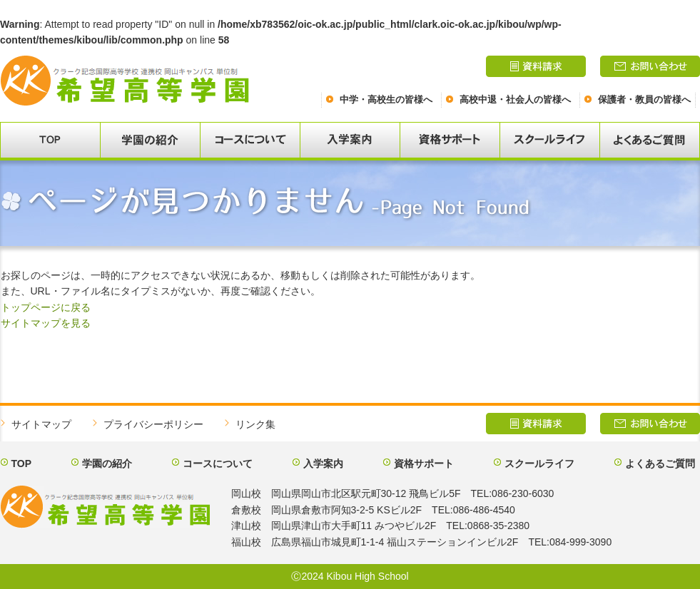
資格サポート (424, 463)
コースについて (218, 463)
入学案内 (323, 463)
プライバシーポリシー (153, 424)
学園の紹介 (107, 463)
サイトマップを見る (46, 323)
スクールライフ (539, 463)
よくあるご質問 (660, 463)
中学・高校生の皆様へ (386, 99)
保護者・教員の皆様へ (644, 99)
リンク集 (255, 424)
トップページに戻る (46, 307)
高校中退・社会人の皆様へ (515, 99)
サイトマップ (41, 424)
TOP (22, 463)
